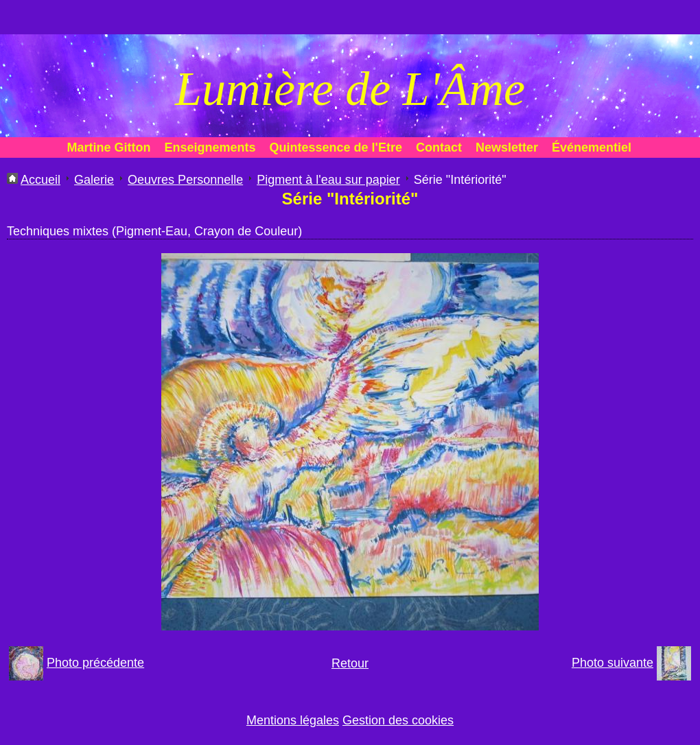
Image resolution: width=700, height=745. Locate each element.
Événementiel (592, 147)
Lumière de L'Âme (350, 89)
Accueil (40, 180)
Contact (439, 147)
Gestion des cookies (398, 720)
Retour (350, 663)
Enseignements (210, 147)
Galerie (94, 180)
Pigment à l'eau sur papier (328, 180)
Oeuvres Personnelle (185, 180)
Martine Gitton (109, 147)
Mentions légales (293, 720)
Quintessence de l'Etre (336, 147)
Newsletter (507, 147)
